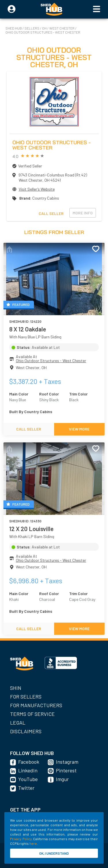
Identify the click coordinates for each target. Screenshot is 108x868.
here (33, 843)
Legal (18, 723)
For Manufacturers (36, 705)
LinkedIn (28, 770)
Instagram (67, 762)
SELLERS (32, 28)
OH (45, 28)
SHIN (16, 688)
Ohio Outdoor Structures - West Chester (43, 32)
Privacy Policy (21, 839)
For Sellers (26, 696)
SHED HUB (14, 28)
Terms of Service (32, 714)
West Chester (62, 28)
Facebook (29, 762)
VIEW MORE (79, 429)
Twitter (26, 788)
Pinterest (66, 770)
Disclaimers (26, 731)
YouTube (28, 779)
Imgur (62, 779)
